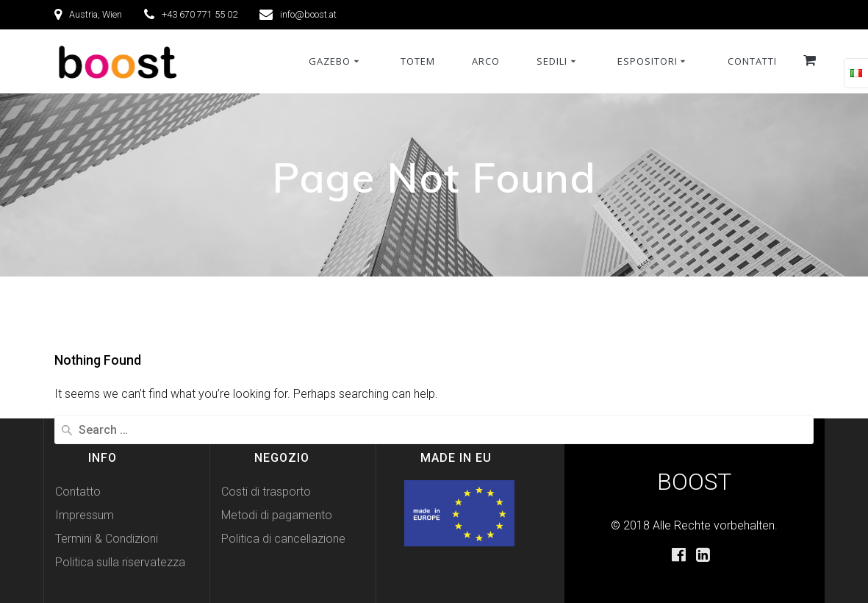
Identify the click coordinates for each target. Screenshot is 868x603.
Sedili (552, 61)
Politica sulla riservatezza (120, 562)
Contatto (78, 492)
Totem (418, 61)
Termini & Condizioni (107, 539)
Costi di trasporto (266, 492)
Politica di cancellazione (283, 539)
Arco (486, 61)
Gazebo (330, 61)
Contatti (752, 61)
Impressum (85, 515)
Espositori (648, 61)
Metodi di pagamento (277, 515)
